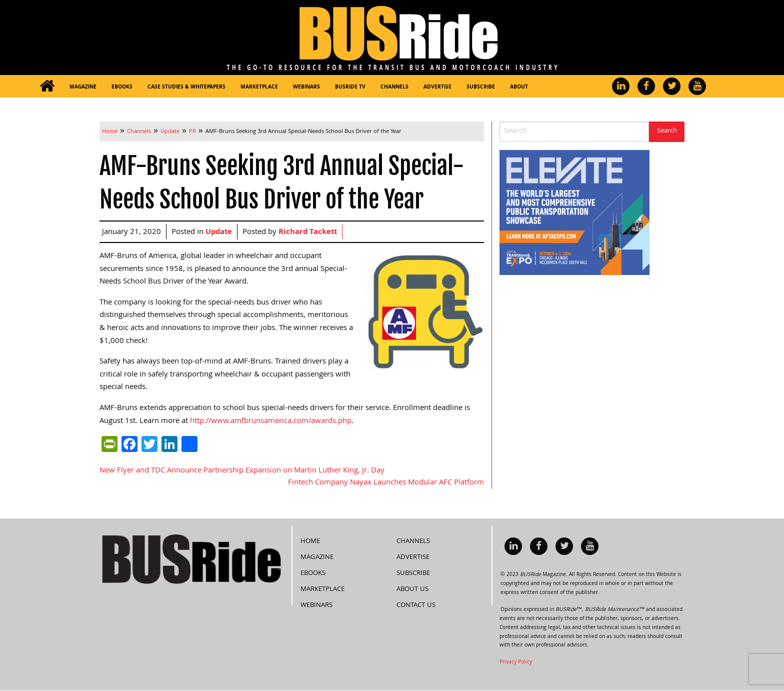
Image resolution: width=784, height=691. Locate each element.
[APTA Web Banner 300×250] (574, 213)
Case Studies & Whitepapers (186, 87)
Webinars (306, 87)
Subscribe (481, 87)
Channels (394, 87)
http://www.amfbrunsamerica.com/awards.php (271, 421)
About (519, 87)
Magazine (83, 87)
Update (219, 232)
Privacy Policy (516, 662)
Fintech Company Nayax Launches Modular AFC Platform (386, 483)
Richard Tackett (308, 232)
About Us (412, 589)
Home (310, 541)
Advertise (437, 87)
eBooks (122, 87)
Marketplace (259, 87)
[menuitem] (47, 86)
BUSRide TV (350, 87)
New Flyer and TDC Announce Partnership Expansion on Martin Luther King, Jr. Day (242, 471)
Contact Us (416, 605)
